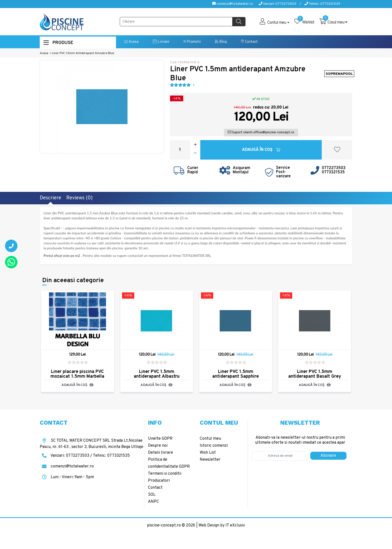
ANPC (153, 502)
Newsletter (210, 460)
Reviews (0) (79, 198)
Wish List (208, 453)
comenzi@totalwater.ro (233, 4)
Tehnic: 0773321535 (322, 4)
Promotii (192, 42)
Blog (221, 42)
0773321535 (333, 172)
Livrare (161, 42)
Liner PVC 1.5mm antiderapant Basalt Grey (315, 374)
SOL (152, 495)
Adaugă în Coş (261, 150)
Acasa (131, 42)
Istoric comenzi (214, 446)
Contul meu (210, 439)
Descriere (50, 198)
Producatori (159, 481)
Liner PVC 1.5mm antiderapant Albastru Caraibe (157, 377)
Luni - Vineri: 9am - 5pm (67, 477)
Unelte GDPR (160, 439)
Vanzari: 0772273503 (277, 4)
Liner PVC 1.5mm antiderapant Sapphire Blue (235, 377)
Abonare (328, 456)
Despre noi (158, 446)
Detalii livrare (160, 453)
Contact (249, 42)
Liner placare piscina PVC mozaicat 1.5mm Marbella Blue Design (77, 377)
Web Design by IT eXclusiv (222, 525)
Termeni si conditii (165, 474)
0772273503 (334, 168)
